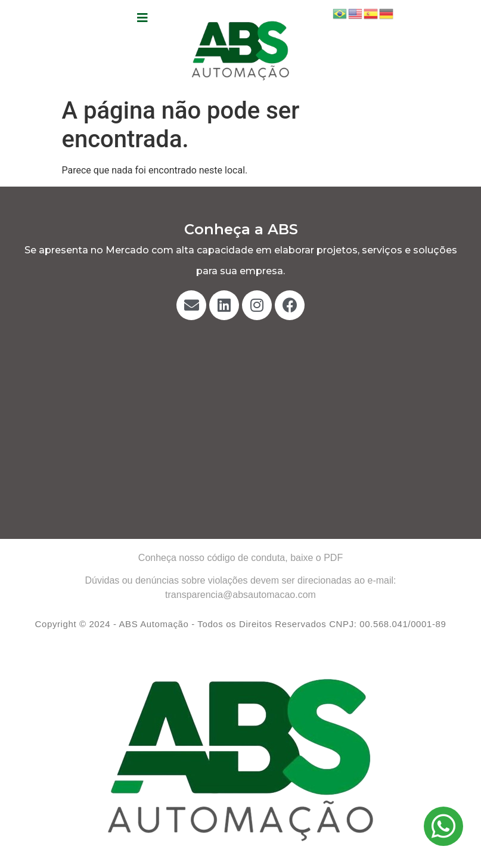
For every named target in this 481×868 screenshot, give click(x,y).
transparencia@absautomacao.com (240, 595)
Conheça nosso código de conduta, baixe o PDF (240, 558)
